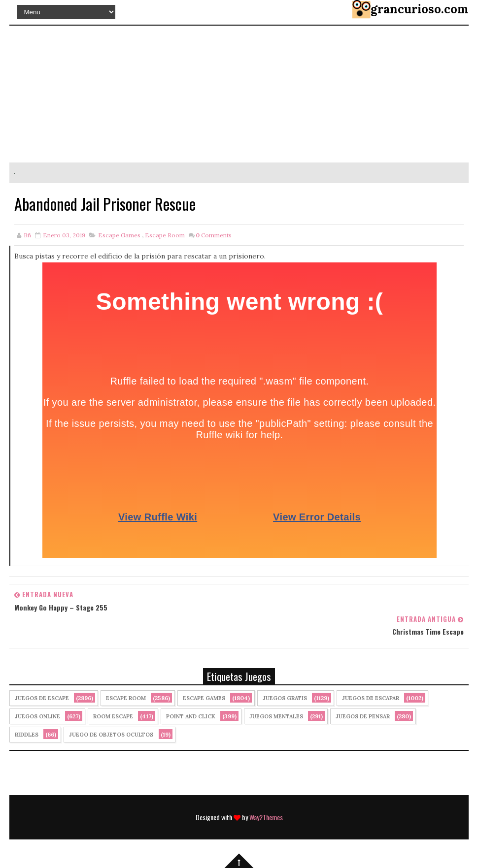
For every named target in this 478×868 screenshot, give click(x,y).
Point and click (191, 716)
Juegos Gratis (285, 698)
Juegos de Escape (42, 698)
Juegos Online (37, 716)
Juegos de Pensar (363, 716)
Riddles (27, 735)
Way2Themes (266, 817)
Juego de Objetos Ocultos (111, 735)
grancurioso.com (420, 9)
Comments (214, 235)
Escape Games (119, 235)
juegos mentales (276, 716)
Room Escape (113, 716)
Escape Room (165, 235)
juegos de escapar (371, 698)
